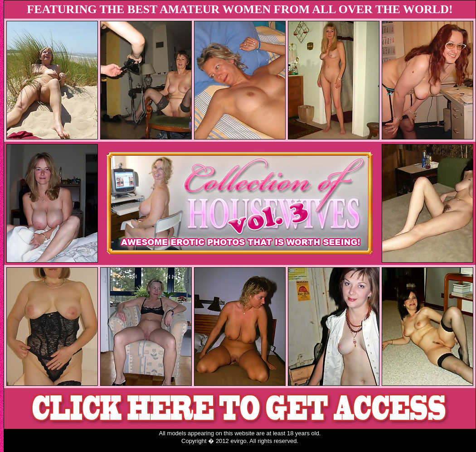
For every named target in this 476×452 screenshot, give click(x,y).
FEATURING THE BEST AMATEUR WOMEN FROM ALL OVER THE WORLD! (240, 9)
